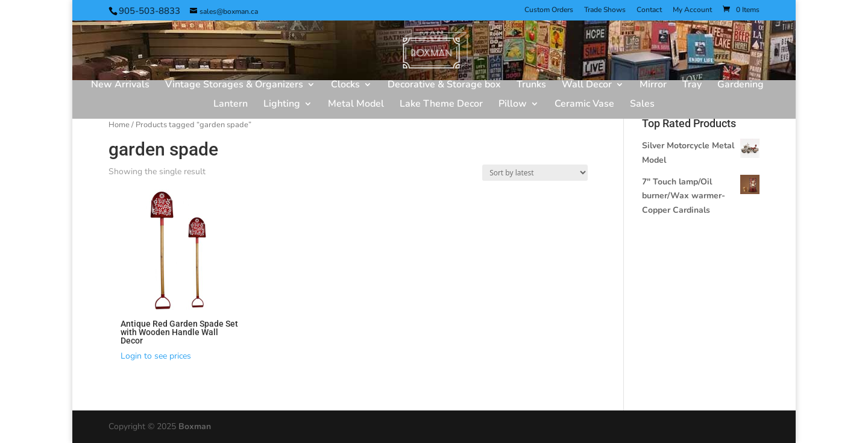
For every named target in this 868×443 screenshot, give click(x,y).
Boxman (195, 426)
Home (119, 125)
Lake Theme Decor (441, 105)
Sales (642, 105)
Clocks (345, 86)
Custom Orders (549, 10)
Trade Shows (605, 10)
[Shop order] (535, 173)
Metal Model (356, 105)
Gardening (741, 86)
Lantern (231, 105)
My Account (692, 10)
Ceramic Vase (584, 105)
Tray (692, 86)
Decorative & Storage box (444, 86)
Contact (649, 10)
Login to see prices (156, 356)
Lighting (282, 105)
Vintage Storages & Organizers (234, 86)
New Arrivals (120, 86)
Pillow (513, 105)
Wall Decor (587, 86)
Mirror (653, 86)
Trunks (531, 86)
